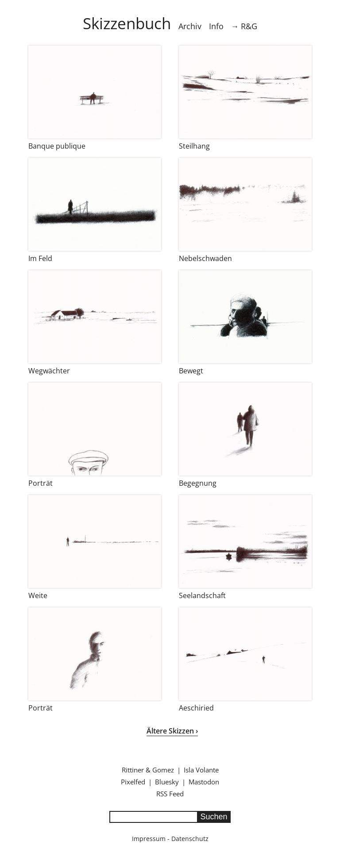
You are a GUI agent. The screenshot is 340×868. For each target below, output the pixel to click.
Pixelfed (133, 782)
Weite (38, 595)
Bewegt (191, 371)
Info (216, 26)
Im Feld (40, 258)
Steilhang (194, 146)
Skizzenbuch (127, 23)
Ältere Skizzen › (172, 731)
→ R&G (244, 26)
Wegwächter (49, 371)
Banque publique (57, 146)
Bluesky (167, 782)
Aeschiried (196, 708)
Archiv (190, 26)
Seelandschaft (202, 595)
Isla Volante (201, 770)
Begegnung (198, 483)
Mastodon (204, 782)
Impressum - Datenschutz (170, 839)
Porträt (41, 483)
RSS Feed (170, 794)
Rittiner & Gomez (148, 770)
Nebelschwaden (205, 258)
